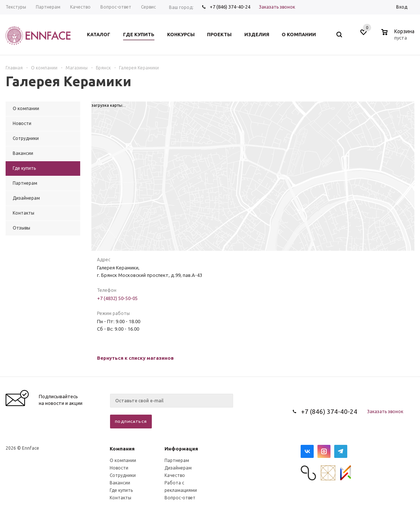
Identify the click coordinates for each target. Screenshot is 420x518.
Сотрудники (123, 475)
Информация (181, 449)
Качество (175, 475)
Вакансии (120, 483)
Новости (119, 468)
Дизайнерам (178, 468)
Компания (122, 449)
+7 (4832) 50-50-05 (117, 298)
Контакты (120, 498)
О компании (123, 460)
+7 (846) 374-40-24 (230, 7)
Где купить (121, 490)
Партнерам (177, 460)
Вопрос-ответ (180, 498)
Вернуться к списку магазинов (135, 358)
